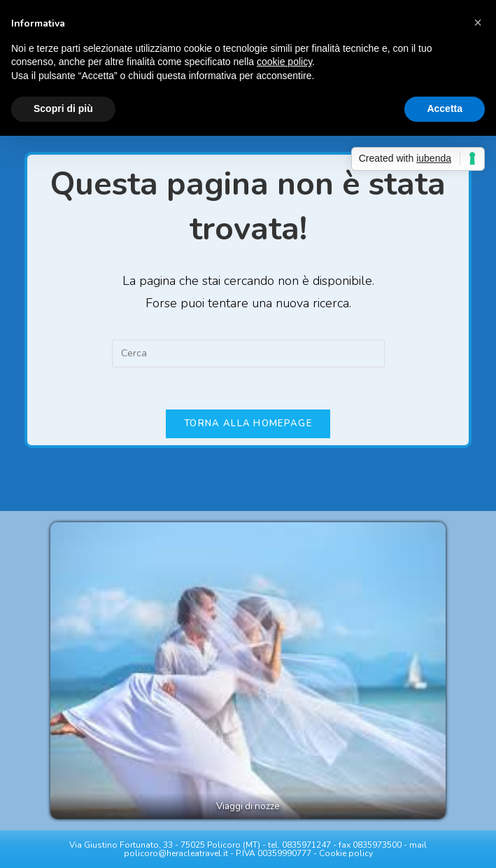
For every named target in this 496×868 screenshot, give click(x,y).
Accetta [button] (445, 108)
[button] (478, 22)
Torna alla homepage (248, 423)
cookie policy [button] (284, 62)
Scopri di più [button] (63, 108)
